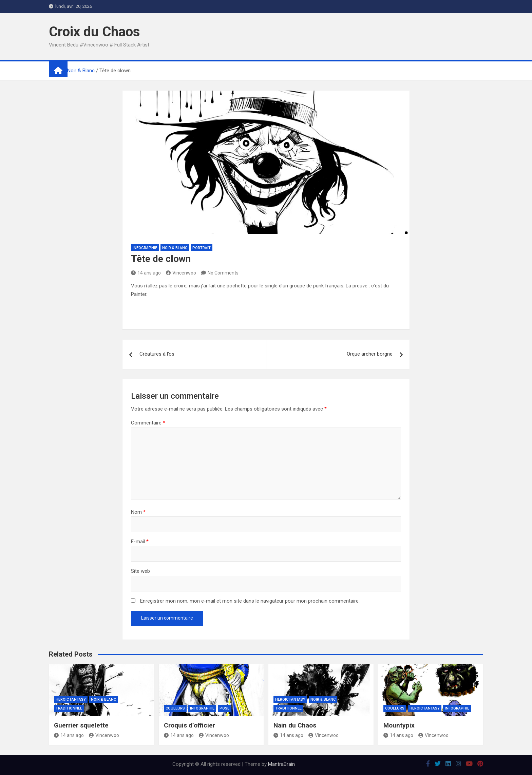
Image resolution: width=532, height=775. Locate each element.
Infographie (145, 248)
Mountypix (399, 725)
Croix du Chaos (94, 32)
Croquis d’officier (189, 725)
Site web (140, 571)
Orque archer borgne (370, 354)
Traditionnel (69, 708)
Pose (224, 708)
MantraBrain (281, 764)
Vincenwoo (181, 273)
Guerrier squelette (81, 725)
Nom (138, 512)
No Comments (223, 273)
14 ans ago (146, 273)
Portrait (202, 248)
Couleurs (175, 708)
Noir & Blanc (175, 248)
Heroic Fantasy (71, 700)
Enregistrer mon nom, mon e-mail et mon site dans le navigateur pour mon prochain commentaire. (250, 601)
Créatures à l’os (157, 354)
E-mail (140, 542)
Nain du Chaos (295, 725)
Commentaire (148, 423)
